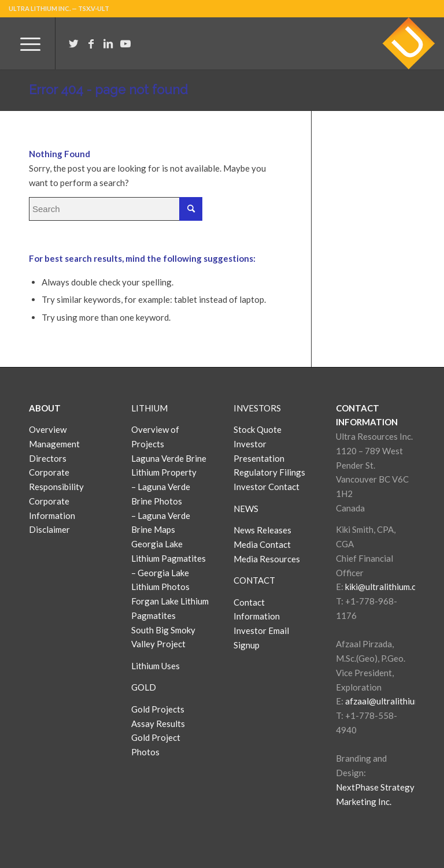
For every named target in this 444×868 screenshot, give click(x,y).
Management (54, 444)
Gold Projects (158, 709)
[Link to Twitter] (73, 43)
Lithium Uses (156, 666)
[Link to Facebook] (91, 43)
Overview (48, 429)
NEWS (246, 509)
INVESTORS (257, 408)
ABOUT (45, 408)
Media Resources (267, 559)
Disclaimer (49, 529)
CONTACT (254, 580)
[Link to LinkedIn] (108, 43)
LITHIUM (149, 408)
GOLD (144, 687)
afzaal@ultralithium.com (392, 701)
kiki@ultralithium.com (386, 587)
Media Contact (262, 544)
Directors (48, 458)
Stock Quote (258, 429)
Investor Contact (267, 487)
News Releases (262, 530)
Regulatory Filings (269, 472)
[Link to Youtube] (125, 43)
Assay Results (158, 724)
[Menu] (25, 43)
